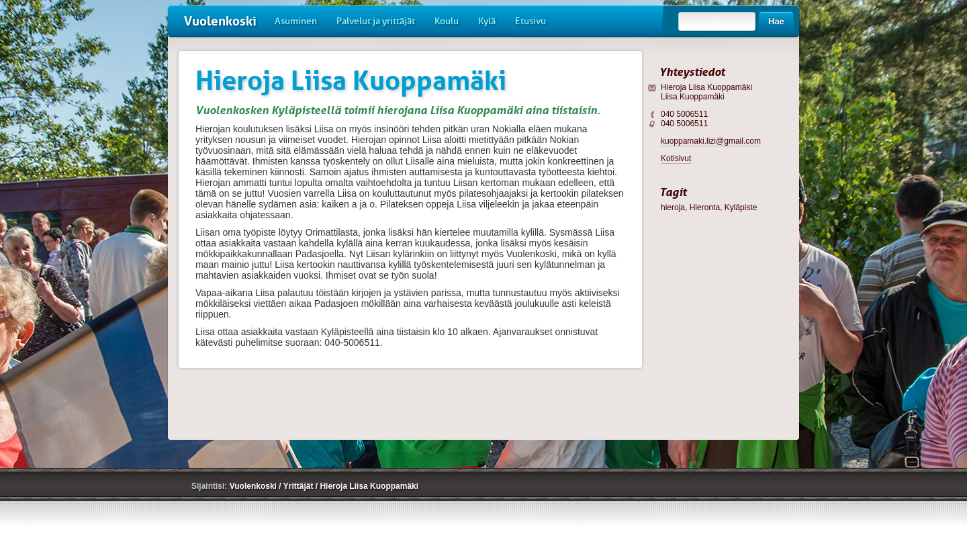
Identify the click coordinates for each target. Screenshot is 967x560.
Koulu (447, 21)
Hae (776, 21)
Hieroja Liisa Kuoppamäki (369, 486)
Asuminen (296, 21)
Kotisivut (676, 158)
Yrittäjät (300, 486)
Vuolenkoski (220, 21)
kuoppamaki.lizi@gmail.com (711, 141)
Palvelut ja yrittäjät (376, 21)
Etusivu (531, 21)
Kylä (487, 21)
